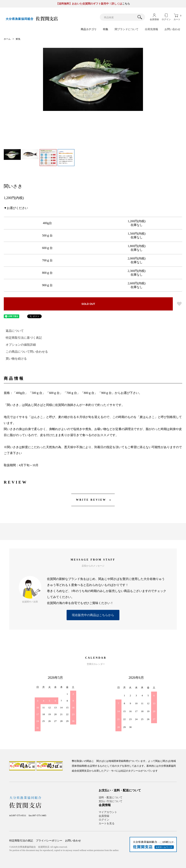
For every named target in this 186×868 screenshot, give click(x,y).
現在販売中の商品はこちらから (93, 615)
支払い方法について (111, 801)
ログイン (166, 19)
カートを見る (107, 823)
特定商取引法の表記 (21, 841)
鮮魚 (18, 39)
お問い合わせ (172, 29)
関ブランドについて (127, 29)
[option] (93, 79)
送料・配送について (111, 797)
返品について (15, 331)
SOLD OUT (88, 304)
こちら (126, 4)
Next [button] (137, 98)
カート (177, 18)
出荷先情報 (151, 29)
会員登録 (154, 19)
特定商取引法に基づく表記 (24, 338)
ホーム (7, 39)
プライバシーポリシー (49, 841)
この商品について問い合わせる (27, 352)
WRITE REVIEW (91, 500)
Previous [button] (49, 98)
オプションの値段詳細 (21, 345)
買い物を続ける (16, 359)
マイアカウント (108, 812)
